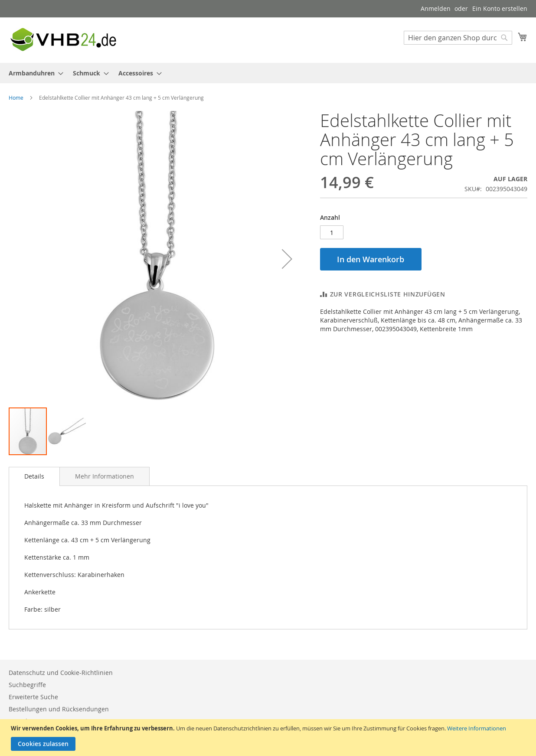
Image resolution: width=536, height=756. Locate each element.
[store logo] (63, 40)
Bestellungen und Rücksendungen (59, 709)
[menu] (268, 73)
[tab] (34, 476)
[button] (287, 259)
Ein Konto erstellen (500, 8)
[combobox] (458, 38)
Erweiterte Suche (33, 697)
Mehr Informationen (105, 476)
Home (16, 98)
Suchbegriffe (27, 685)
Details (34, 476)
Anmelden (436, 8)
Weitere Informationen (477, 728)
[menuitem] (33, 73)
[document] (269, 738)
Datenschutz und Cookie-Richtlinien (61, 673)
